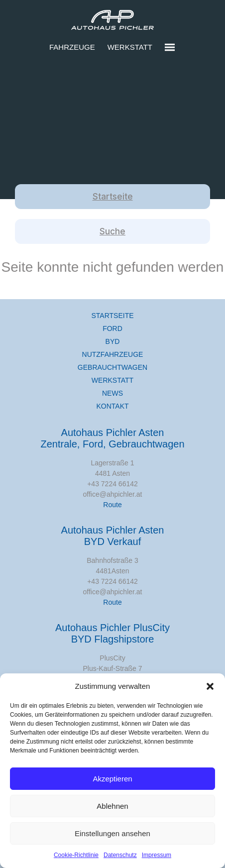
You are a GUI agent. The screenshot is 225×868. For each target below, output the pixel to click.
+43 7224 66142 (112, 484)
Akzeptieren (112, 779)
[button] (210, 686)
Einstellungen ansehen (112, 833)
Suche (112, 231)
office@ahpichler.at (112, 494)
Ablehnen (112, 806)
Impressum (157, 855)
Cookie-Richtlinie (76, 855)
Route (112, 505)
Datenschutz (120, 855)
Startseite (113, 197)
